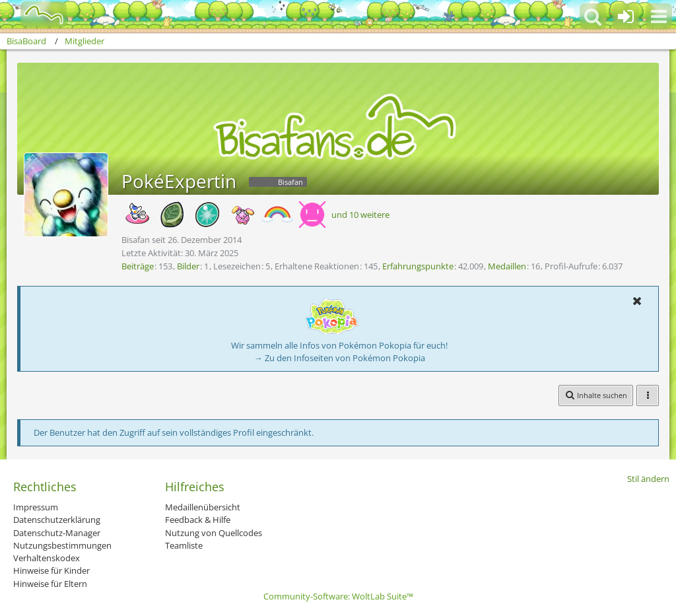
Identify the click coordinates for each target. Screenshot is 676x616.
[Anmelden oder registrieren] (626, 17)
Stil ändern (648, 479)
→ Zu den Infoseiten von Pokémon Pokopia (340, 358)
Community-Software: (338, 596)
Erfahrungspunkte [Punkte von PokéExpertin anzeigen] (418, 266)
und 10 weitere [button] (360, 215)
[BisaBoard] (35, 15)
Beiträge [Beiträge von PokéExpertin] (138, 266)
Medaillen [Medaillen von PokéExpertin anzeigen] (507, 266)
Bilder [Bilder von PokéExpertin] (188, 266)
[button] (659, 17)
